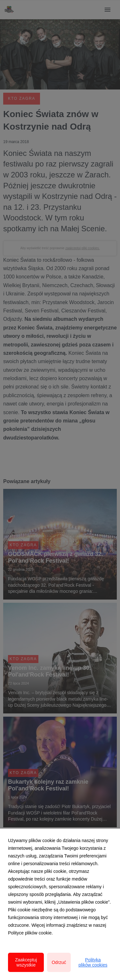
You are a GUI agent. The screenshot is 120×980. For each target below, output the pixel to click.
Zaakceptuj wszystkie (26, 962)
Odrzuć (59, 962)
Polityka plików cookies (93, 962)
